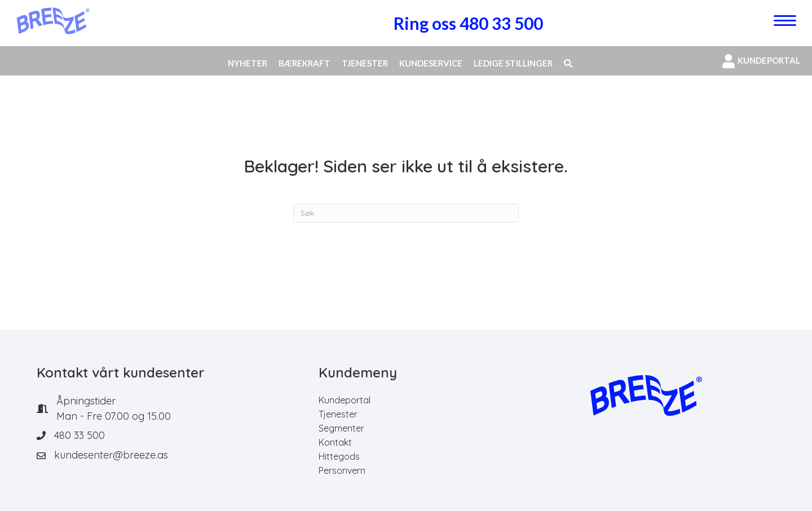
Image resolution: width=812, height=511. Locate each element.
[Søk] (406, 213)
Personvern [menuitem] (342, 470)
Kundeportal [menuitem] (345, 400)
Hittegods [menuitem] (339, 456)
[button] (568, 64)
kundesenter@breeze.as (111, 455)
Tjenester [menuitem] (338, 414)
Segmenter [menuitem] (341, 428)
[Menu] (785, 21)
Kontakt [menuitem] (335, 442)
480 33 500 (80, 435)
